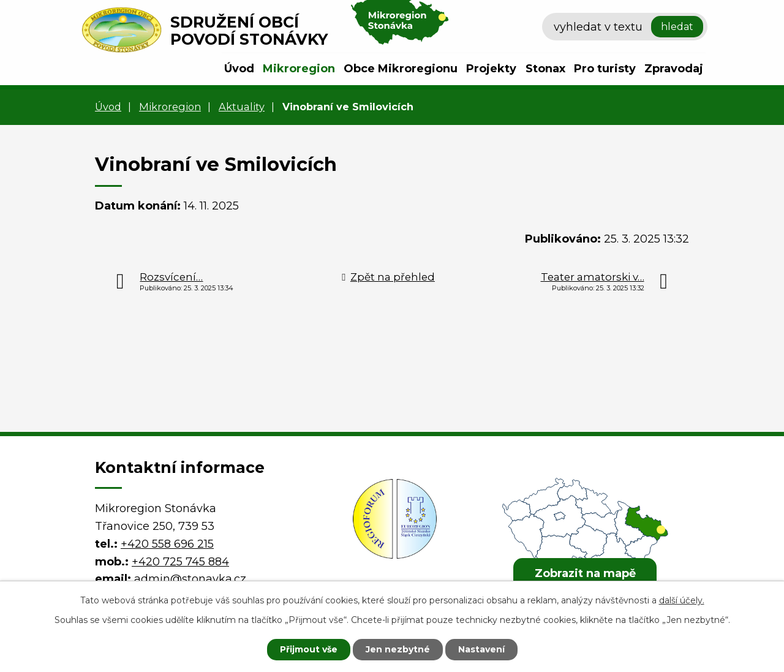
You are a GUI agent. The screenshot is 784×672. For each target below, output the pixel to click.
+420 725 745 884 (180, 562)
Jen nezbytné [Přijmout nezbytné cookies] (398, 649)
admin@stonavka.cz (190, 579)
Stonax (545, 69)
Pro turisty (605, 69)
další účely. (682, 600)
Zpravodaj (674, 69)
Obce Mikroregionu (401, 69)
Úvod (239, 69)
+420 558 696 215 (167, 544)
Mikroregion (299, 69)
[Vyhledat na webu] (625, 27)
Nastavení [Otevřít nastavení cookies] (481, 649)
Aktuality (242, 107)
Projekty (491, 69)
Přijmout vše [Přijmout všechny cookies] (309, 649)
